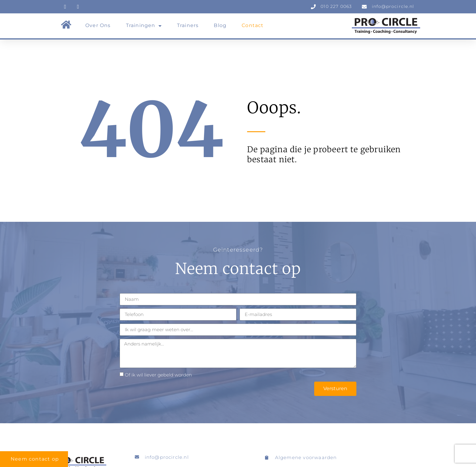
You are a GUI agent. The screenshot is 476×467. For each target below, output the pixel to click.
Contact (253, 25)
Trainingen (144, 26)
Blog (220, 25)
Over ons (98, 25)
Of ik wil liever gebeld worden (158, 375)
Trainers (188, 25)
